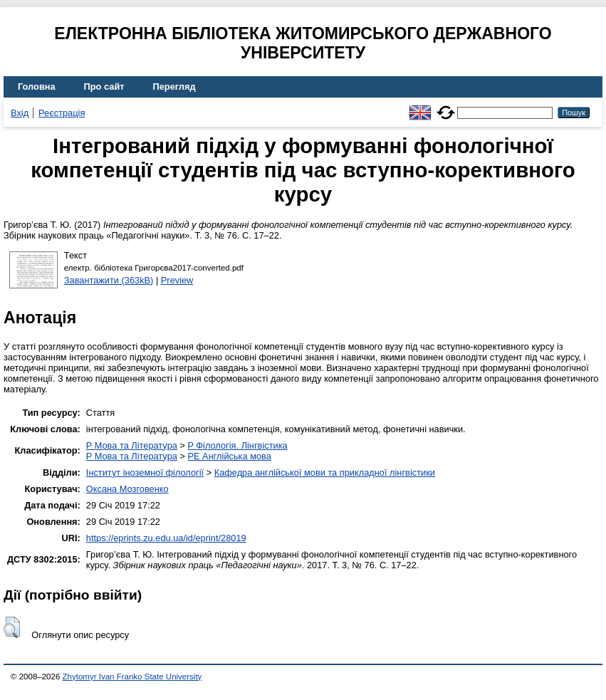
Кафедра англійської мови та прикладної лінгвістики (325, 472)
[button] (12, 627)
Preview (177, 280)
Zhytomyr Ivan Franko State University (132, 677)
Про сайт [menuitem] (104, 87)
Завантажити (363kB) (109, 280)
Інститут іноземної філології (145, 472)
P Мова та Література (132, 445)
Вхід (20, 113)
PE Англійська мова (229, 456)
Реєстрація (62, 113)
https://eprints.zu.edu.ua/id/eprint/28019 (166, 538)
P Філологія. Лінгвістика (237, 445)
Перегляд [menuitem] (174, 87)
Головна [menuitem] (37, 87)
